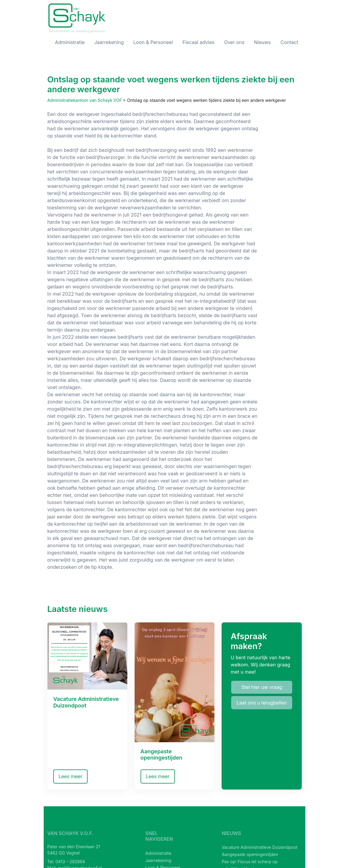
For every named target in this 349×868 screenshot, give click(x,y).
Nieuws (262, 42)
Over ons (234, 42)
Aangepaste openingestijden (250, 854)
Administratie (70, 42)
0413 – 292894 (70, 862)
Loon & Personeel (153, 42)
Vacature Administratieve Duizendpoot (259, 847)
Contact (289, 42)
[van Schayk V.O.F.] (77, 18)
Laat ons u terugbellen (262, 703)
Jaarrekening (109, 42)
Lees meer (70, 776)
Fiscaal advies (198, 42)
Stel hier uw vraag (262, 687)
